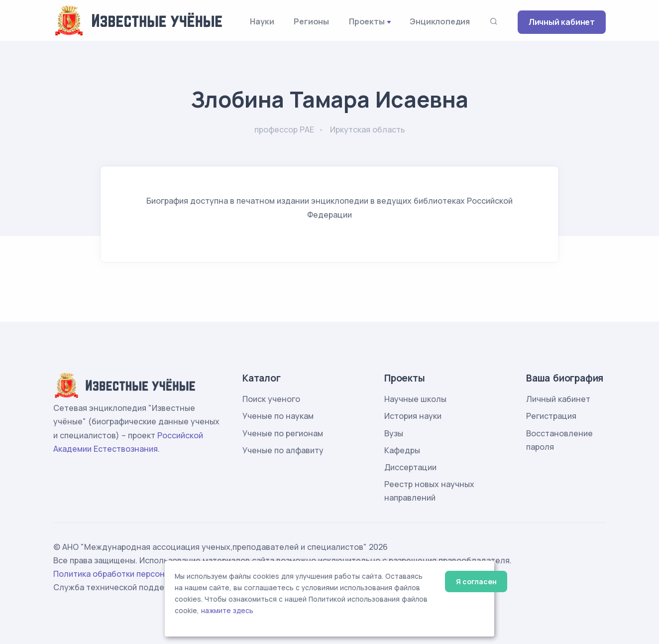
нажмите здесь (227, 611)
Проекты (367, 21)
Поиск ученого (271, 399)
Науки (262, 21)
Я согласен (476, 581)
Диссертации (410, 467)
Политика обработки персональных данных (139, 574)
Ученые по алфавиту (283, 450)
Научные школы (415, 399)
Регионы (311, 21)
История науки (413, 416)
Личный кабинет (562, 22)
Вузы (394, 433)
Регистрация (551, 416)
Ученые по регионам (283, 433)
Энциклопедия (440, 21)
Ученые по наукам (278, 416)
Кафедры (402, 450)
